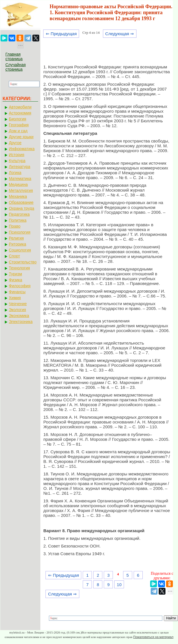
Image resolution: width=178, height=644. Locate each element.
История (16, 155)
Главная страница (14, 56)
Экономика (19, 316)
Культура (17, 161)
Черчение (18, 304)
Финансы (17, 292)
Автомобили (20, 107)
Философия (20, 286)
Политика (18, 220)
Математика (20, 179)
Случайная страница (15, 67)
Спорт (14, 256)
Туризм (15, 274)
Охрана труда (21, 208)
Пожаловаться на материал (153, 637)
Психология (20, 232)
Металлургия (21, 190)
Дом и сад (18, 131)
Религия (16, 238)
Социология (20, 250)
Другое (15, 143)
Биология (17, 119)
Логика (15, 173)
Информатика (22, 149)
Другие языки (21, 137)
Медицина (18, 184)
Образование (21, 202)
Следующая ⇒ (120, 34)
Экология (17, 310)
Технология (19, 268)
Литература (19, 167)
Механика (18, 196)
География (19, 125)
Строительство (23, 262)
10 (119, 585)
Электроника (21, 322)
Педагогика (19, 214)
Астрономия (20, 113)
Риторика (17, 244)
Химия (15, 298)
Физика (15, 280)
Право (15, 226)
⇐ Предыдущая (61, 34)
